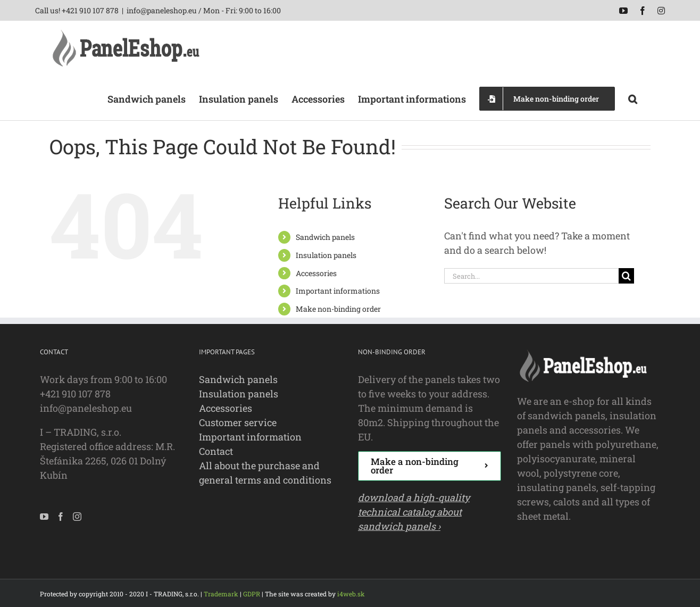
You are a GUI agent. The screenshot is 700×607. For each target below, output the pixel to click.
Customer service (238, 422)
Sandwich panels (325, 237)
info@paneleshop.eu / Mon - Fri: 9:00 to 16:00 (204, 10)
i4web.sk (351, 594)
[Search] (626, 276)
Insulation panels (326, 255)
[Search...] (531, 276)
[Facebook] (61, 517)
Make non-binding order (338, 309)
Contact (216, 451)
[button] (633, 98)
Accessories (316, 273)
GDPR (252, 594)
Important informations (338, 291)
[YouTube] (44, 517)
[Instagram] (77, 517)
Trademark (221, 594)
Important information (250, 437)
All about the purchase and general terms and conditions (265, 473)
